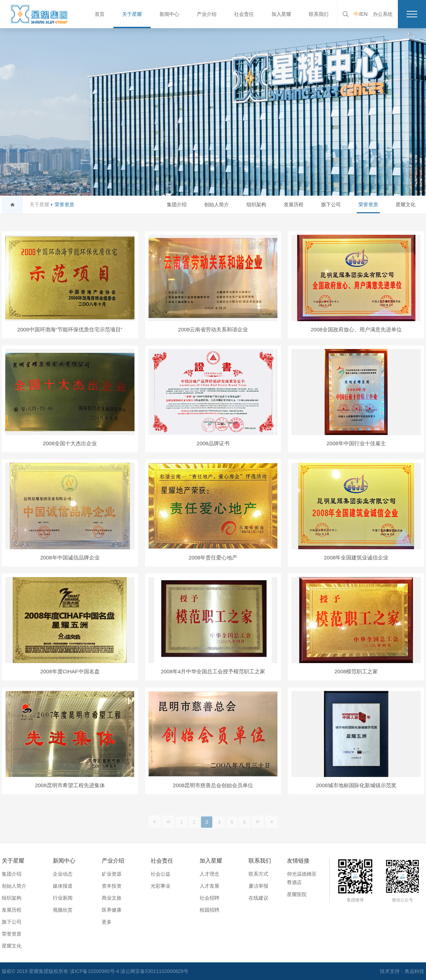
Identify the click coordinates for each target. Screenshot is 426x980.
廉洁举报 (258, 886)
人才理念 (209, 874)
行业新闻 (63, 898)
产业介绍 (207, 14)
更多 (107, 922)
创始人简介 (217, 204)
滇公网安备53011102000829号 (154, 971)
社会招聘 (209, 898)
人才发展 (209, 886)
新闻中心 (169, 14)
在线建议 (258, 898)
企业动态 (63, 874)
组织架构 (256, 204)
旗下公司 (331, 204)
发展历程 (294, 204)
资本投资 (112, 886)
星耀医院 (297, 894)
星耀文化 (406, 204)
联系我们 (319, 14)
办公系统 (383, 14)
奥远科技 (414, 971)
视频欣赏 (63, 910)
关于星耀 (132, 14)
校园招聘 (209, 910)
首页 (100, 14)
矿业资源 (112, 874)
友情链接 (298, 861)
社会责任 (244, 14)
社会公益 (161, 874)
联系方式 (258, 874)
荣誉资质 (64, 204)
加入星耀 (281, 14)
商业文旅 (112, 898)
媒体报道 (63, 886)
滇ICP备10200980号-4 (95, 971)
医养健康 (112, 910)
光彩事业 (161, 886)
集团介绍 (177, 204)
